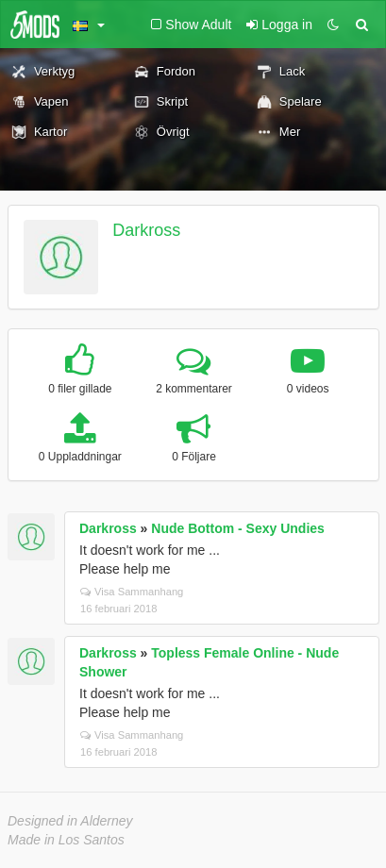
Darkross (146, 230)
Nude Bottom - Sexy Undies (238, 528)
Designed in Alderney (70, 821)
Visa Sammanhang (132, 592)
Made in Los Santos (66, 840)
